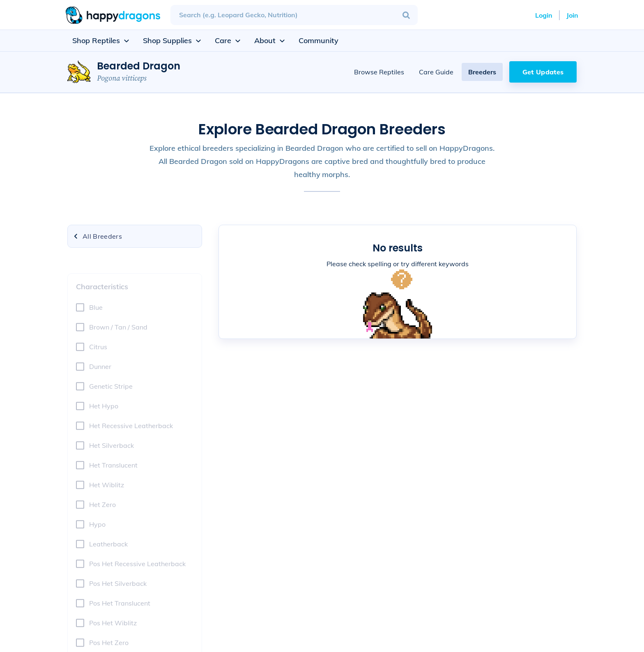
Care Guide (436, 72)
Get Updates (543, 72)
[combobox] (294, 15)
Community (319, 40)
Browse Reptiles (379, 72)
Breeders (482, 72)
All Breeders (97, 236)
